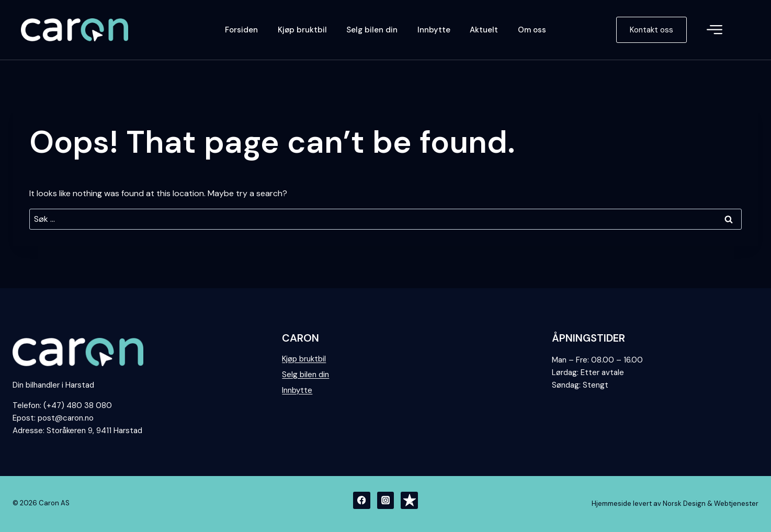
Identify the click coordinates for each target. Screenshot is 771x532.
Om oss (532, 30)
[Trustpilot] (409, 500)
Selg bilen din (372, 30)
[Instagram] (386, 500)
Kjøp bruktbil (302, 30)
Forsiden (241, 30)
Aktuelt (484, 30)
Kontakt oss (651, 30)
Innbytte (434, 30)
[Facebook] (362, 500)
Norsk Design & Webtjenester (711, 503)
